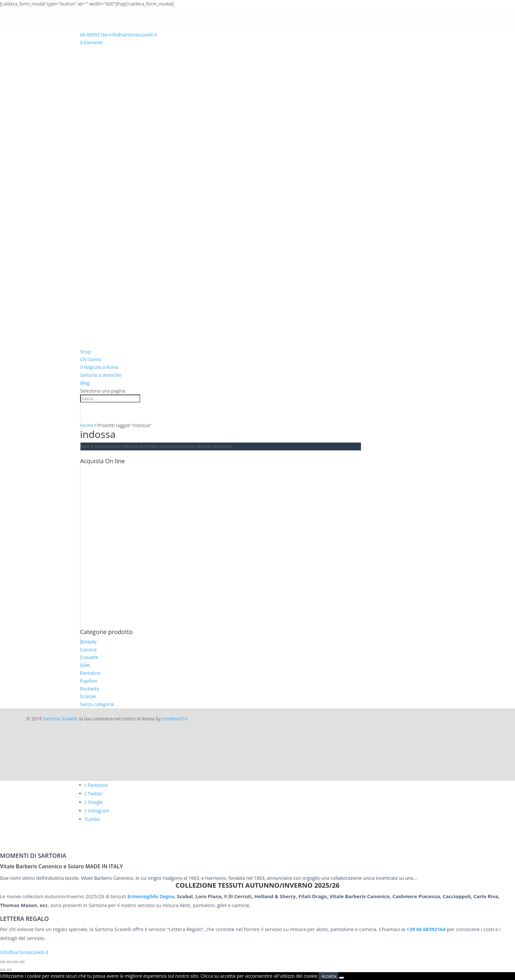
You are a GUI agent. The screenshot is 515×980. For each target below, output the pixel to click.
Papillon (89, 681)
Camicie (89, 650)
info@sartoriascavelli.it (24, 952)
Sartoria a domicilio (101, 375)
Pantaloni (90, 673)
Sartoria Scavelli (60, 719)
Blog (85, 383)
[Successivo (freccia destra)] (9, 970)
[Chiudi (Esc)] (22, 962)
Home (87, 425)
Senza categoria (97, 704)
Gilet (85, 665)
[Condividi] (15, 962)
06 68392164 (94, 35)
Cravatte (89, 657)
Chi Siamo (91, 359)
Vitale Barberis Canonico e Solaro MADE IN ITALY (61, 866)
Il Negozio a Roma (99, 367)
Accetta (329, 976)
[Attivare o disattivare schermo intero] (9, 962)
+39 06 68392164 (426, 929)
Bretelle (88, 642)
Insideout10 (175, 719)
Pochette (90, 689)
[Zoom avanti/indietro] (3, 962)
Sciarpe (88, 696)
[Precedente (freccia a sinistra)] (3, 970)
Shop (86, 352)
